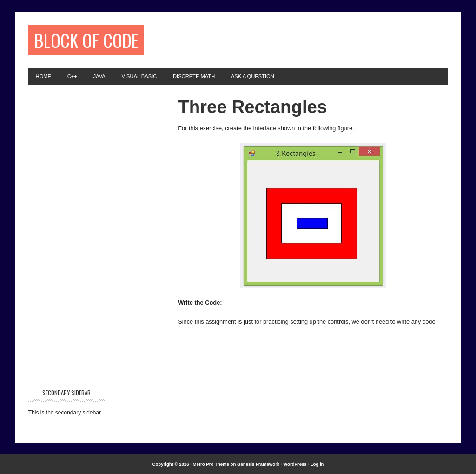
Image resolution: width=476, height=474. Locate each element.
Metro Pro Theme (211, 464)
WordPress (295, 464)
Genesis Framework (258, 464)
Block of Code (86, 40)
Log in (317, 464)
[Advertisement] (304, 39)
